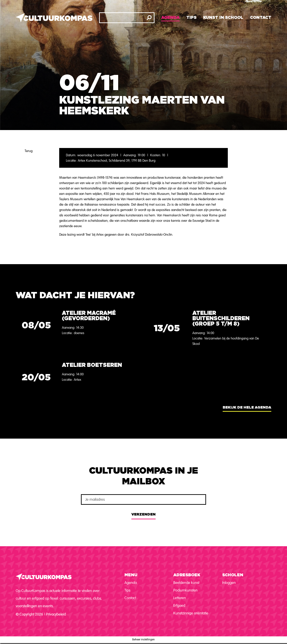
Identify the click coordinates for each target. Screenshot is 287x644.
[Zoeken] (149, 18)
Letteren (180, 598)
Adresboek (187, 575)
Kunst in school (223, 18)
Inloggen (229, 583)
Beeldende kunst (186, 583)
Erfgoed (179, 606)
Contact (261, 18)
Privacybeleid (56, 614)
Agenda (170, 18)
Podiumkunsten (185, 590)
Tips (191, 18)
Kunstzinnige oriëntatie (191, 613)
